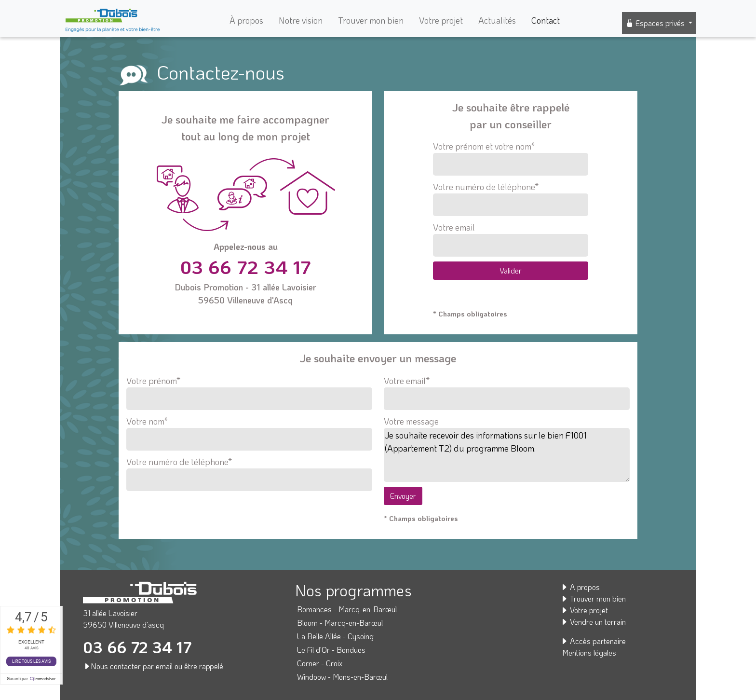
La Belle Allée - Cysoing (335, 636)
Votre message (411, 421)
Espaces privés (656, 23)
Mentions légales (589, 652)
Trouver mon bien (371, 20)
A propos (580, 587)
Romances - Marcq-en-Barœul (347, 609)
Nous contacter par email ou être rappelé (153, 666)
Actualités (497, 20)
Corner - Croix (320, 663)
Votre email (510, 239)
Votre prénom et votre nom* (510, 158)
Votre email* (507, 390)
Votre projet (441, 20)
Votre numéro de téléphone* (510, 199)
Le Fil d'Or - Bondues (331, 650)
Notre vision (301, 20)
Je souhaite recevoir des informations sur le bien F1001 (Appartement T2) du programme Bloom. (507, 455)
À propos (246, 20)
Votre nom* (249, 430)
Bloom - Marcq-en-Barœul (340, 623)
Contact (546, 20)
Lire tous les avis (31, 661)
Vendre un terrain (593, 622)
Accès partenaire (593, 641)
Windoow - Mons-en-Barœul (342, 677)
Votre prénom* (249, 390)
